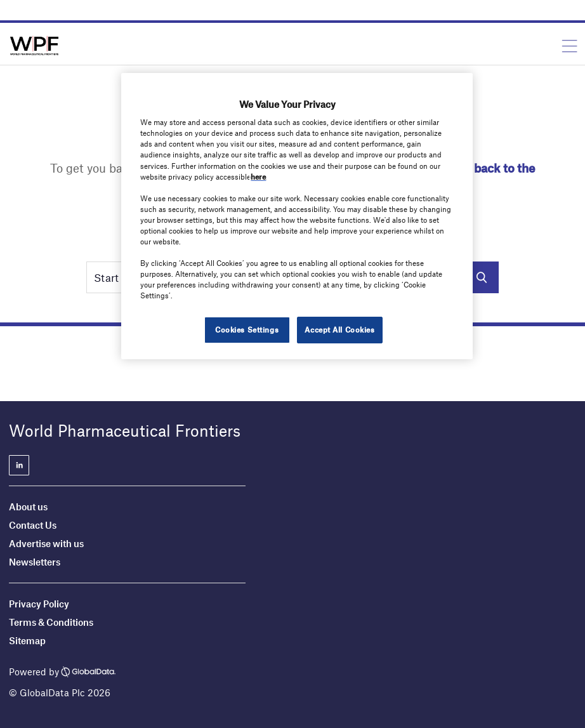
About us (28, 506)
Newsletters (35, 562)
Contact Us (33, 525)
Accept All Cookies (339, 329)
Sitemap (27, 640)
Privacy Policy (39, 604)
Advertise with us (46, 543)
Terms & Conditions (51, 622)
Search (481, 277)
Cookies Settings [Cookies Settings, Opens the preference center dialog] (247, 329)
